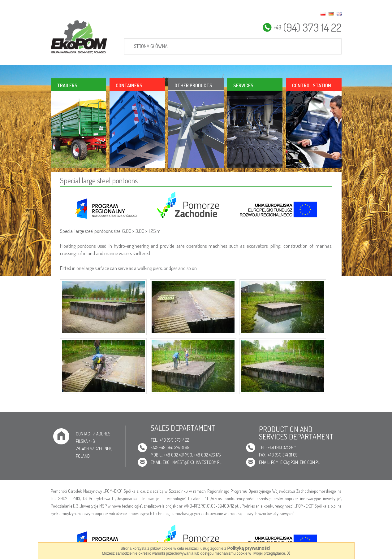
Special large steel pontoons (99, 180)
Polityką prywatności (249, 548)
